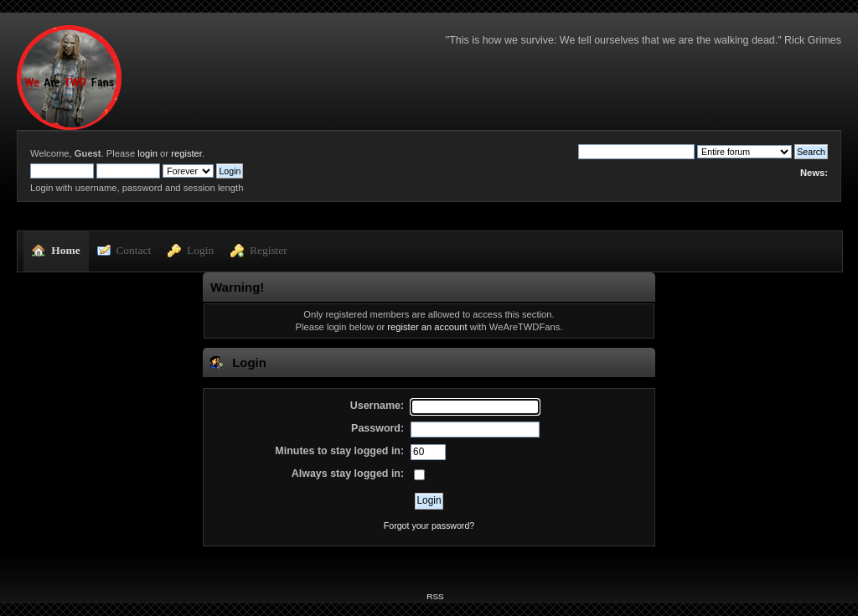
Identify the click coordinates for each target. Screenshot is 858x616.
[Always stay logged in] (419, 475)
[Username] (475, 407)
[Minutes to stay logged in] (428, 453)
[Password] (475, 430)
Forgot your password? (429, 525)
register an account (427, 327)
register (186, 153)
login (147, 153)
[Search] (636, 152)
